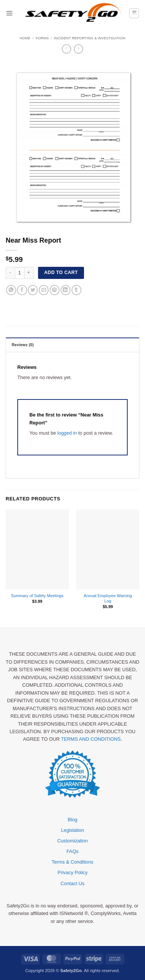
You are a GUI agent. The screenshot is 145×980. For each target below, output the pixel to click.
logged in (67, 433)
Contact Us (72, 883)
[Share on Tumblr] (76, 290)
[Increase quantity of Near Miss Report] (29, 273)
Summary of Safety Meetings (37, 596)
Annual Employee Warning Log (108, 598)
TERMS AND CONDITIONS (91, 739)
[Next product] (66, 49)
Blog (73, 820)
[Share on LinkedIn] (66, 290)
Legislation (72, 830)
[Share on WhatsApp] (11, 290)
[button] (9, 13)
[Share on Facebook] (22, 290)
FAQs (73, 851)
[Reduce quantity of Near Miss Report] (10, 273)
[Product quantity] (20, 273)
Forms (42, 38)
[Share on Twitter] (33, 290)
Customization (72, 841)
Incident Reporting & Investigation (90, 38)
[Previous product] (79, 49)
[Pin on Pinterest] (55, 290)
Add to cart (61, 272)
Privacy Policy (73, 872)
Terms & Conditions (72, 862)
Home (25, 38)
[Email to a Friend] (44, 290)
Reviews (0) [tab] (23, 345)
